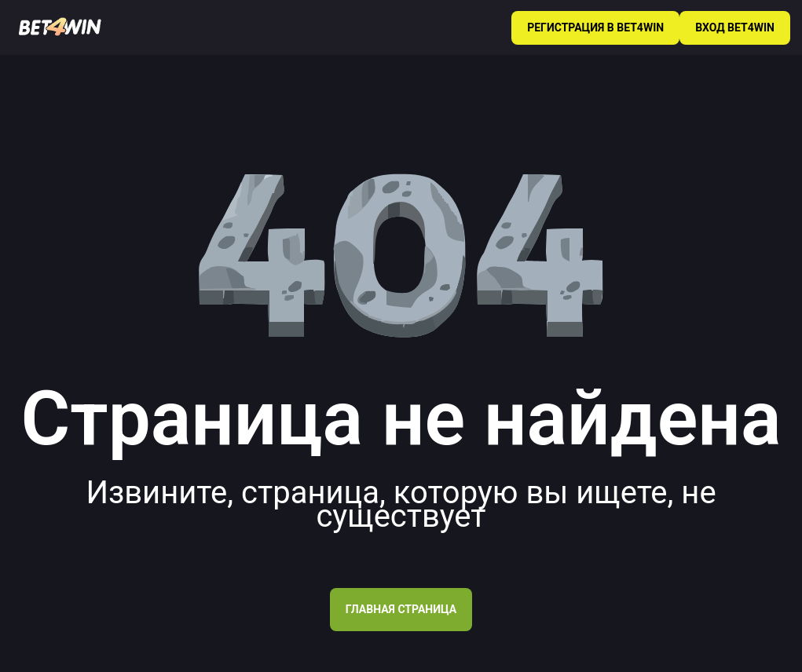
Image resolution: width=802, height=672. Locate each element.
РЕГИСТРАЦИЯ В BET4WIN (595, 27)
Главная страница (401, 609)
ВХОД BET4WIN (735, 27)
